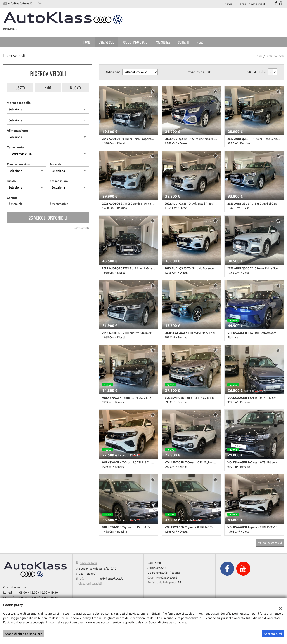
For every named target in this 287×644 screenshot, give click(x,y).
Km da (11, 181)
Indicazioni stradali (89, 583)
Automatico (60, 204)
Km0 (48, 88)
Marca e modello (19, 103)
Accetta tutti (273, 634)
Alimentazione (17, 131)
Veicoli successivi (270, 543)
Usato (20, 88)
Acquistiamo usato (135, 42)
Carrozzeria (15, 147)
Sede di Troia (89, 563)
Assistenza (163, 42)
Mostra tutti (82, 228)
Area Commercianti (253, 4)
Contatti (183, 42)
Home (87, 42)
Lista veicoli (107, 42)
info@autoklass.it (20, 3)
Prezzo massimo (19, 164)
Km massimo (59, 181)
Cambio (12, 198)
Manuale (17, 204)
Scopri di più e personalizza (24, 634)
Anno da (55, 164)
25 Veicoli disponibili (48, 218)
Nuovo (75, 88)
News (228, 4)
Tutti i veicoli (274, 56)
